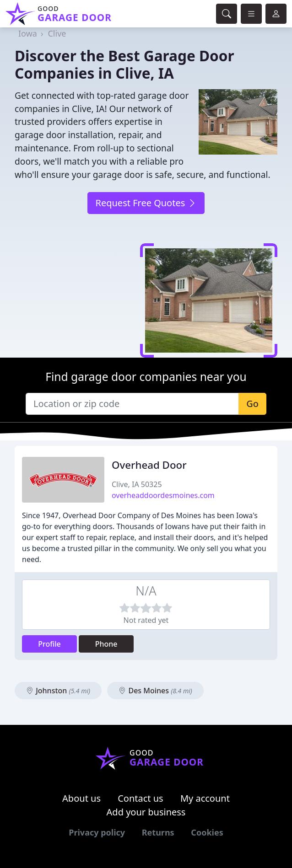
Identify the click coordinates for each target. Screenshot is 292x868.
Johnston (58, 691)
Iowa (28, 33)
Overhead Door (149, 465)
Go (252, 404)
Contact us (141, 798)
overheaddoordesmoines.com (163, 495)
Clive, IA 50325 (137, 484)
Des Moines (155, 691)
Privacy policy (97, 832)
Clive (57, 33)
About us (81, 798)
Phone (106, 644)
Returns (158, 832)
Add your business (146, 812)
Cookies (207, 832)
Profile (49, 644)
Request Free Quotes (146, 203)
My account (205, 798)
